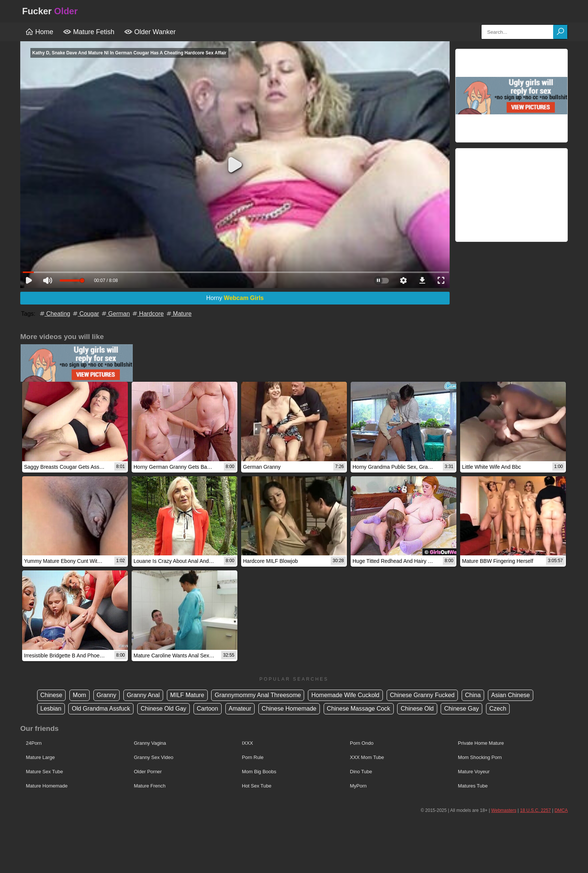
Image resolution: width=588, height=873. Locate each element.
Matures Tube (473, 786)
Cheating (55, 314)
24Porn (34, 743)
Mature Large (40, 757)
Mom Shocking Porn (480, 757)
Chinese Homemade (289, 709)
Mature (178, 314)
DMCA (561, 810)
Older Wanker (150, 32)
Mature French (150, 786)
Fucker (50, 11)
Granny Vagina (150, 743)
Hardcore (147, 314)
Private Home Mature (481, 743)
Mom (79, 695)
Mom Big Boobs (259, 772)
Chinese (52, 695)
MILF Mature (187, 695)
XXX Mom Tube (367, 757)
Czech (498, 709)
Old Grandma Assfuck (101, 709)
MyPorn (358, 786)
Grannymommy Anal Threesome (258, 695)
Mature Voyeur (474, 772)
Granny (106, 695)
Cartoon (208, 709)
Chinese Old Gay (163, 709)
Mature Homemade (47, 786)
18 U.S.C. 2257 (535, 810)
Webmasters (504, 810)
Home (39, 32)
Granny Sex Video (154, 757)
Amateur (240, 709)
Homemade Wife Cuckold (345, 695)
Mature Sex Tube (44, 772)
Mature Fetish (89, 32)
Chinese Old (417, 709)
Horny (235, 298)
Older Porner (148, 772)
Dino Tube (361, 772)
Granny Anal (143, 695)
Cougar (85, 314)
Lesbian (51, 709)
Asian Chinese (511, 695)
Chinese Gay (461, 709)
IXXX (247, 743)
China (473, 695)
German (115, 314)
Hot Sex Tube (257, 786)
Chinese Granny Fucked (422, 695)
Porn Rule (253, 757)
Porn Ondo (362, 743)
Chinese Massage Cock (359, 709)
